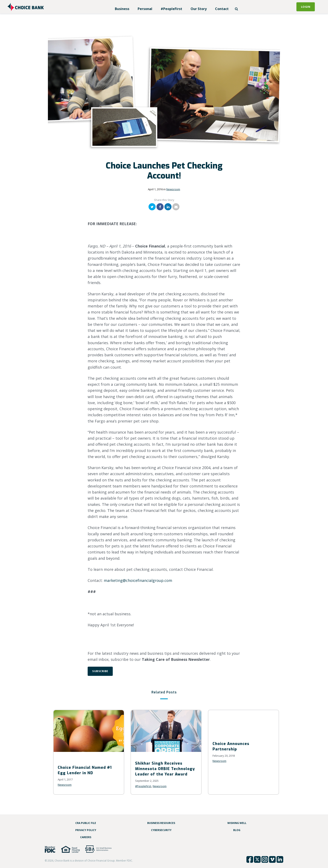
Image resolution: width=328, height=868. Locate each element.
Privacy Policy (86, 830)
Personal (145, 9)
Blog (237, 830)
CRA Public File (86, 823)
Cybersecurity (161, 830)
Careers (86, 837)
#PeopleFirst (171, 9)
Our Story (199, 9)
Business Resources (161, 823)
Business (122, 9)
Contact (222, 9)
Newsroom (173, 189)
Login (306, 7)
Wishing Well (237, 823)
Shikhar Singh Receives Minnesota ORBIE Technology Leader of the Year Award (165, 769)
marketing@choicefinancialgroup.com (138, 580)
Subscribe (100, 671)
